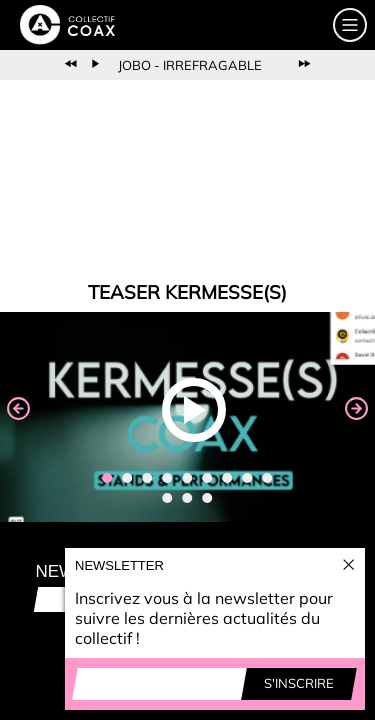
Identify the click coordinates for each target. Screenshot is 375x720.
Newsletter (119, 565)
